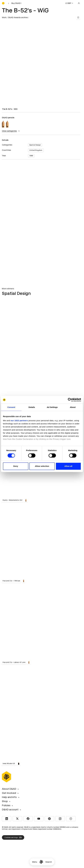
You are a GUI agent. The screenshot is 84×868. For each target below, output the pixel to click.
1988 (31, 156)
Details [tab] (32, 407)
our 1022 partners (19, 420)
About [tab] (73, 407)
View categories (11, 131)
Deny (16, 466)
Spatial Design (35, 145)
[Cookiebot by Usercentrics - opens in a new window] (70, 400)
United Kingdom (36, 150)
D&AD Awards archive (18, 17)
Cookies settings (13, 838)
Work (4, 17)
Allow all (68, 466)
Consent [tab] (11, 407)
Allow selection (42, 466)
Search (49, 862)
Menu (35, 862)
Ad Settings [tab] (52, 407)
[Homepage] (41, 862)
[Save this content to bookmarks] (78, 17)
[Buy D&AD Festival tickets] (15, 3)
